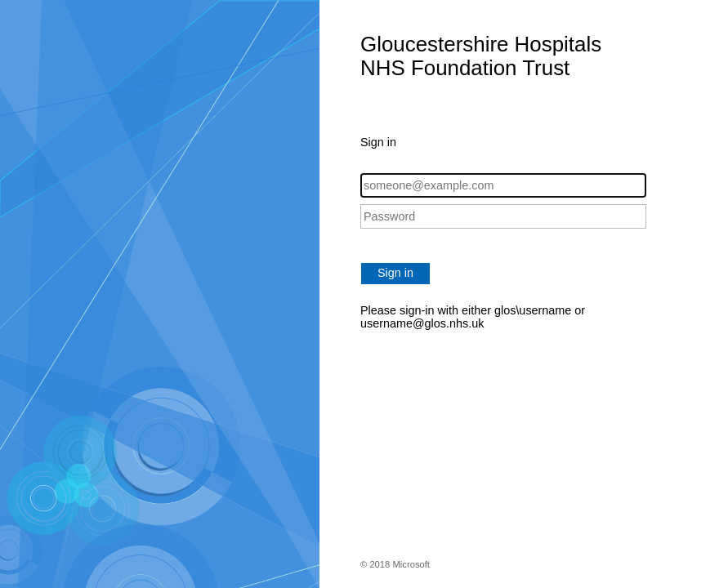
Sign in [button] (395, 273)
